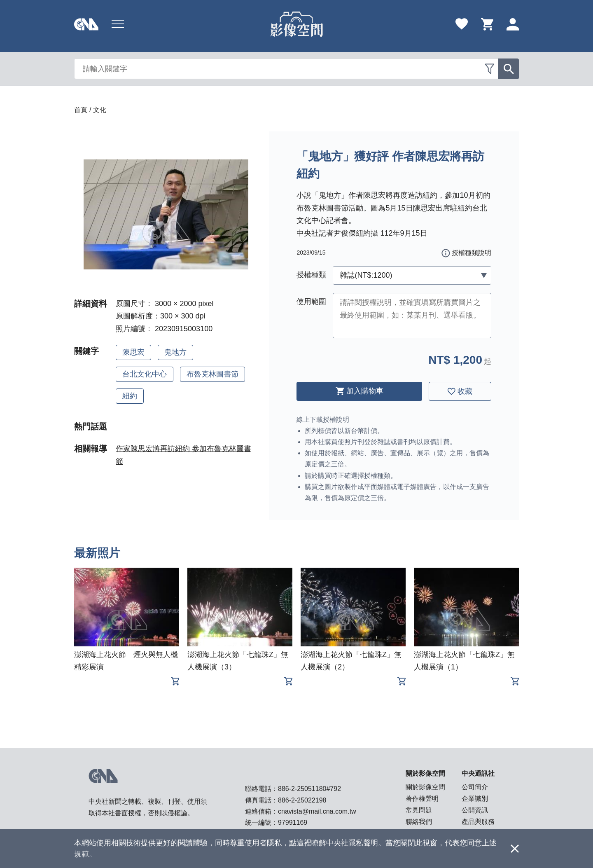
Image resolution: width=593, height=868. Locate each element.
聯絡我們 (419, 822)
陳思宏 (133, 352)
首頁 (81, 110)
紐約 (130, 396)
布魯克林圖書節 (212, 374)
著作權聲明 (422, 799)
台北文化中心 (145, 374)
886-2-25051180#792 (309, 789)
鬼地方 (175, 352)
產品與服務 (478, 822)
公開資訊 (475, 810)
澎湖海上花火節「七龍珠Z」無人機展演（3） (238, 661)
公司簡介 (475, 787)
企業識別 (475, 799)
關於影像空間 (425, 787)
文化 (100, 110)
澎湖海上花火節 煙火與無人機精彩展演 (126, 661)
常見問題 (419, 810)
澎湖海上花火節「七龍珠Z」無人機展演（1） (464, 661)
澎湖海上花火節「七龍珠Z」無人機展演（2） (351, 661)
